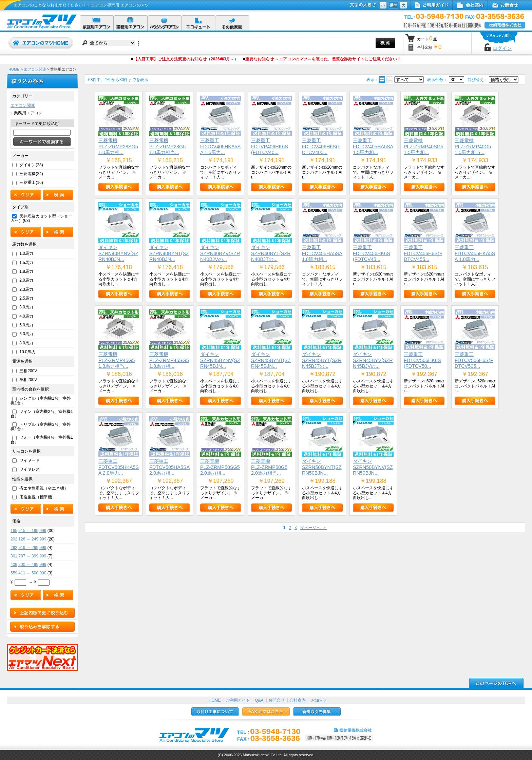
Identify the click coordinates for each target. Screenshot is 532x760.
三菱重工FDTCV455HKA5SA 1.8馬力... (475, 253)
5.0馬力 (26, 325)
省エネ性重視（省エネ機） (44, 488)
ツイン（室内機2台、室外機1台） (42, 414)
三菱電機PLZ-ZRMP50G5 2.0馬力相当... (269, 467)
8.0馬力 (26, 343)
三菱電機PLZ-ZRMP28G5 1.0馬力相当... (167, 146)
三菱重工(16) (31, 183)
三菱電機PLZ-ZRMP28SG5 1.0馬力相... (118, 146)
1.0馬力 (26, 253)
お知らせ (319, 700)
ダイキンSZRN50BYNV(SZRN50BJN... (373, 467)
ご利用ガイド (238, 700)
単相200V (28, 380)
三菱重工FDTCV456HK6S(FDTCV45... (372, 253)
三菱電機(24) (31, 174)
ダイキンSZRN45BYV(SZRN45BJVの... (373, 360)
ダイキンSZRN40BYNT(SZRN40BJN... (169, 253)
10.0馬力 (27, 352)
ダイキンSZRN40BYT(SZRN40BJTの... (271, 253)
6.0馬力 (26, 334)
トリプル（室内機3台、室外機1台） (41, 427)
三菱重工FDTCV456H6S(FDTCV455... (423, 253)
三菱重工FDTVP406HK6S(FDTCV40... (270, 146)
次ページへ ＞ (314, 528)
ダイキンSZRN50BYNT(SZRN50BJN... (322, 467)
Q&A (259, 700)
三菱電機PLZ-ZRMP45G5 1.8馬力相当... (117, 360)
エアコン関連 (35, 69)
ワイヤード (30, 460)
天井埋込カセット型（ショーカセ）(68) (41, 218)
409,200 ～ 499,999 (28, 565)
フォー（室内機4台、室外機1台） (42, 440)
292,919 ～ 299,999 (28, 548)
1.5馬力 (26, 263)
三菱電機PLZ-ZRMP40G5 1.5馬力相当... (473, 146)
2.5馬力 (26, 298)
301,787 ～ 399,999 (28, 556)
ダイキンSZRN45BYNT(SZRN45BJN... (271, 360)
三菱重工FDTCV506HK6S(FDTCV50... (422, 360)
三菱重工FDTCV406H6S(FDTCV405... (321, 146)
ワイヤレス (30, 469)
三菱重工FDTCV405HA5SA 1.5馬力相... (373, 146)
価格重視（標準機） (38, 497)
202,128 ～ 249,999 (28, 539)
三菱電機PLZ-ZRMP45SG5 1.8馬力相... (169, 360)
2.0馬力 (26, 280)
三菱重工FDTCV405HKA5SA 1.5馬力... (220, 146)
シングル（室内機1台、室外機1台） (41, 401)
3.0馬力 (26, 307)
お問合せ (277, 700)
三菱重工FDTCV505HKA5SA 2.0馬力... (119, 467)
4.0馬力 (26, 316)
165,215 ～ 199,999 (28, 531)
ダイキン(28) (31, 165)
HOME (14, 69)
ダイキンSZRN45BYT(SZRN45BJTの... (322, 360)
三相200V (28, 371)
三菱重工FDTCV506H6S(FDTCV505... (474, 360)
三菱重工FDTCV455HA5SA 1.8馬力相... (322, 253)
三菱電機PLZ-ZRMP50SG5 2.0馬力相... (220, 467)
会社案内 (298, 700)
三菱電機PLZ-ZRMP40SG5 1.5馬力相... (424, 146)
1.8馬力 (26, 271)
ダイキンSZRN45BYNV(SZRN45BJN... (220, 360)
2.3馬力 (26, 289)
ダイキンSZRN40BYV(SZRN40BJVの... (220, 253)
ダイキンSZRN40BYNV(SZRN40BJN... (118, 253)
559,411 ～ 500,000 (28, 573)
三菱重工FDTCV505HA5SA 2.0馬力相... (169, 467)
